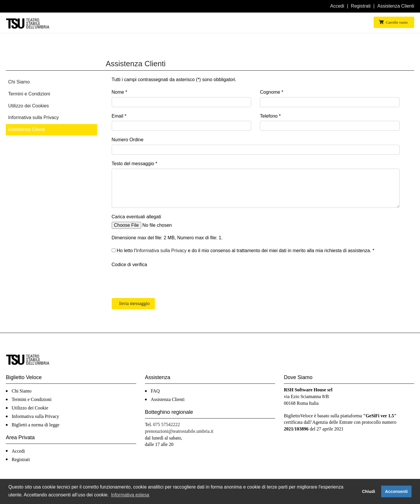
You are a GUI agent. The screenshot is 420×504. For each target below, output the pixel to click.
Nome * (119, 92)
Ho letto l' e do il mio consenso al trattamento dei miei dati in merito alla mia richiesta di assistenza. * (243, 251)
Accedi (337, 6)
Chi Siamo (19, 82)
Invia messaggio (134, 303)
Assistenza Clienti (396, 6)
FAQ (155, 391)
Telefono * (270, 116)
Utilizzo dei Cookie (30, 408)
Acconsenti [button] (396, 491)
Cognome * (272, 92)
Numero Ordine (128, 140)
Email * (119, 116)
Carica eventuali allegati (136, 217)
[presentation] (156, 281)
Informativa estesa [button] (130, 495)
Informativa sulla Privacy (33, 117)
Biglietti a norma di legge (36, 425)
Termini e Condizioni (29, 94)
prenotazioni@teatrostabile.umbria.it (179, 431)
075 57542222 (167, 424)
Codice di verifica (129, 265)
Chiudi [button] (369, 491)
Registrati (361, 6)
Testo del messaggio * (135, 164)
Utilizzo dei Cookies (29, 106)
